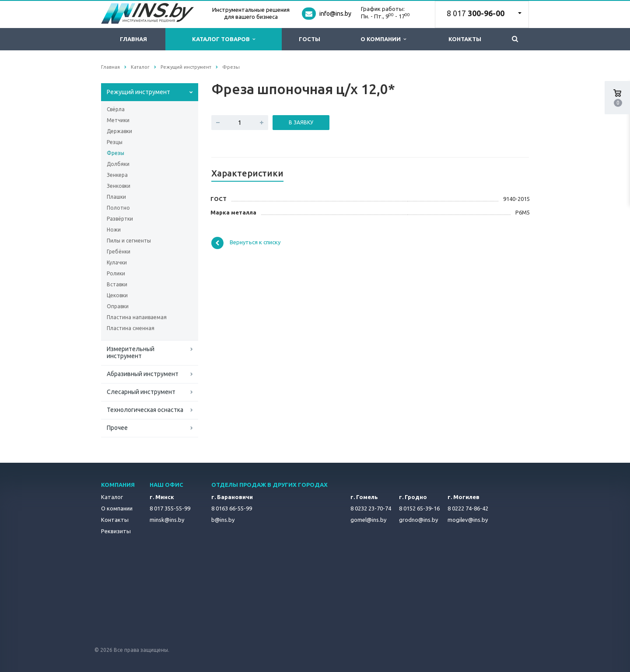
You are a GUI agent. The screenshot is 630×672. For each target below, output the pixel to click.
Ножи (114, 230)
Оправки (118, 306)
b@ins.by (223, 520)
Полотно (118, 208)
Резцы (115, 142)
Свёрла (116, 109)
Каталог (112, 497)
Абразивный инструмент (143, 374)
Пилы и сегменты (129, 241)
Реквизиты (116, 531)
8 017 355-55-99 (170, 508)
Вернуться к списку (246, 243)
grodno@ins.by (418, 520)
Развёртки (120, 219)
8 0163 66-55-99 (232, 508)
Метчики (118, 120)
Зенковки (119, 186)
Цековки (117, 295)
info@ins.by (335, 14)
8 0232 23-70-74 (371, 508)
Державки (119, 131)
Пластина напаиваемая (137, 317)
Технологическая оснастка (145, 410)
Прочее (117, 428)
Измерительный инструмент (131, 352)
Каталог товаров (224, 39)
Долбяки (118, 164)
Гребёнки (119, 252)
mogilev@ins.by (468, 520)
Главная (133, 39)
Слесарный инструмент (141, 392)
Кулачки (117, 262)
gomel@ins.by (368, 520)
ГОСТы (310, 39)
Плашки (116, 197)
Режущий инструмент (138, 92)
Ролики (116, 273)
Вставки (117, 284)
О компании (383, 39)
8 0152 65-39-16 (419, 508)
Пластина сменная (131, 328)
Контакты (465, 39)
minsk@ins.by (167, 520)
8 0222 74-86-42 (468, 508)
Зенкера (117, 175)
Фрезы (115, 153)
